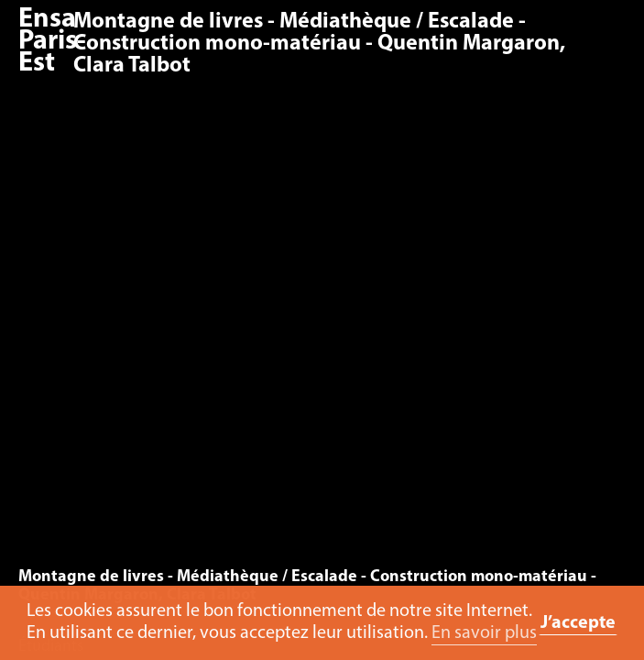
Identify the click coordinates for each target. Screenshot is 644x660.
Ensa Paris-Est (52, 42)
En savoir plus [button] (484, 633)
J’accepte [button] (578, 623)
